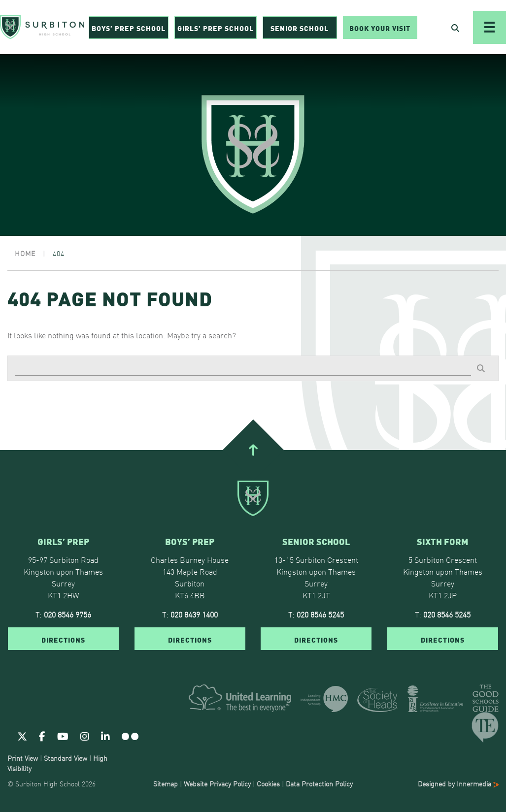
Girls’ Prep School (216, 28)
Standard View (66, 758)
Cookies (268, 783)
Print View (23, 758)
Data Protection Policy (319, 783)
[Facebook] (42, 736)
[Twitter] (22, 736)
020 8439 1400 (194, 614)
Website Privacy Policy (217, 783)
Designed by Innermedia (458, 783)
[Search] (243, 368)
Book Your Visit (380, 28)
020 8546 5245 (320, 614)
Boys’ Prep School (129, 28)
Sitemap (166, 783)
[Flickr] (130, 736)
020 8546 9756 (67, 614)
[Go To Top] (253, 450)
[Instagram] (85, 736)
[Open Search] (455, 28)
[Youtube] (63, 736)
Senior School (300, 28)
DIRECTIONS (63, 639)
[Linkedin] (105, 736)
